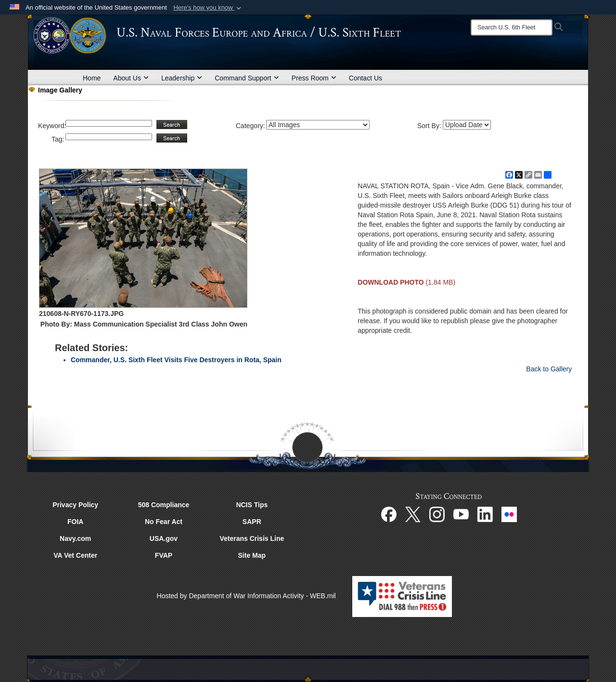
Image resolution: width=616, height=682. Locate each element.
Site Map (252, 555)
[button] (208, 8)
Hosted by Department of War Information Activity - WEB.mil (246, 596)
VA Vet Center (75, 555)
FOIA (75, 522)
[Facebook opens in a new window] (389, 514)
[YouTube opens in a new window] (461, 514)
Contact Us (366, 78)
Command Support (247, 78)
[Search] (512, 27)
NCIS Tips (252, 505)
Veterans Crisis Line (252, 538)
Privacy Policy (75, 505)
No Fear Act (164, 522)
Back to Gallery (549, 369)
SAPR (252, 522)
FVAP (164, 555)
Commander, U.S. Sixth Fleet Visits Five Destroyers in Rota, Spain (176, 360)
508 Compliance (164, 505)
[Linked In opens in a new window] (485, 514)
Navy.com (75, 538)
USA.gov (164, 538)
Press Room (314, 78)
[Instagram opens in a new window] (437, 514)
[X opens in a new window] (413, 514)
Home (92, 78)
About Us (131, 78)
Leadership (182, 78)
